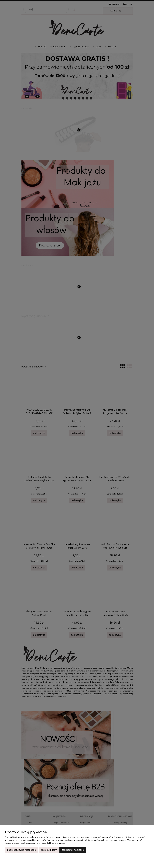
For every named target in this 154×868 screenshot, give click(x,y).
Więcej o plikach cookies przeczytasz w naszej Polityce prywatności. (35, 843)
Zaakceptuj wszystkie (73, 850)
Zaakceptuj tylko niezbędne (22, 850)
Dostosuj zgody (49, 850)
